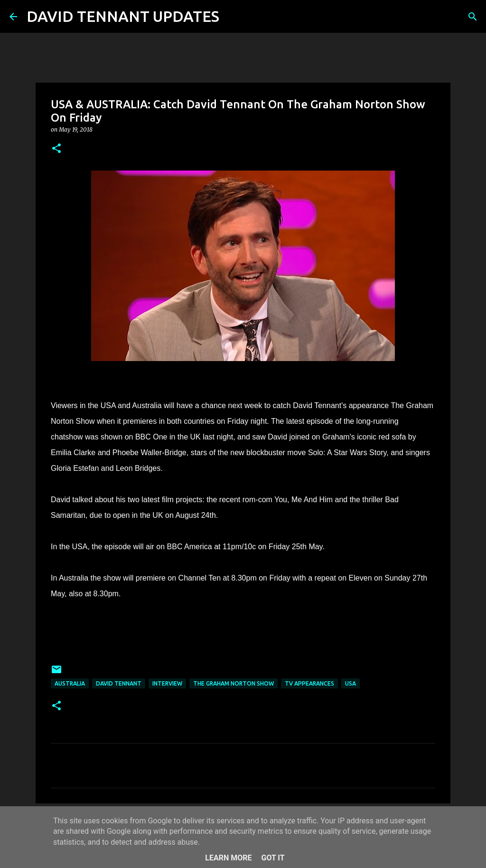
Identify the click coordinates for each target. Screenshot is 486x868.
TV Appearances (309, 683)
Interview (167, 683)
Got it (273, 858)
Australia (70, 683)
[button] (56, 149)
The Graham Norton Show (234, 683)
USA (350, 683)
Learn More (228, 858)
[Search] (233, 17)
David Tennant (119, 683)
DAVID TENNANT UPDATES (123, 16)
